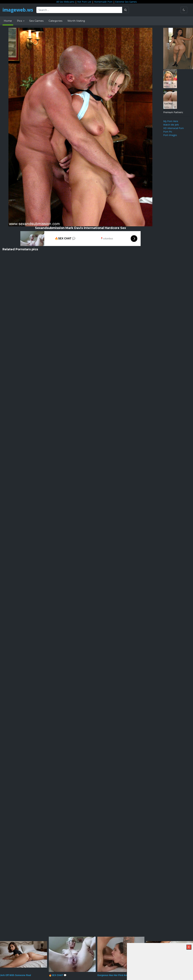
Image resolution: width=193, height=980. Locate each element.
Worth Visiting (76, 21)
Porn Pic (168, 132)
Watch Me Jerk (171, 125)
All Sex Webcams (65, 2)
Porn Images (170, 135)
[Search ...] (80, 10)
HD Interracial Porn (174, 128)
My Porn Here (171, 121)
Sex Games (36, 21)
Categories (55, 21)
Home (8, 21)
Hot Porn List (84, 2)
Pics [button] (20, 21)
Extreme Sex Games (126, 2)
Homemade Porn (103, 2)
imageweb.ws (18, 10)
